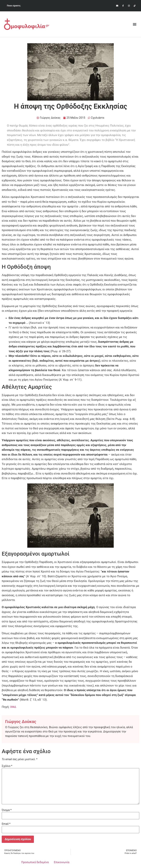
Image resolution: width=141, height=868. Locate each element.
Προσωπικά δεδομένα (35, 862)
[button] (135, 24)
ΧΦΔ (13, 707)
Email (6, 824)
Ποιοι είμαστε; (14, 6)
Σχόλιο (7, 766)
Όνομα (7, 810)
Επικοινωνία (62, 862)
